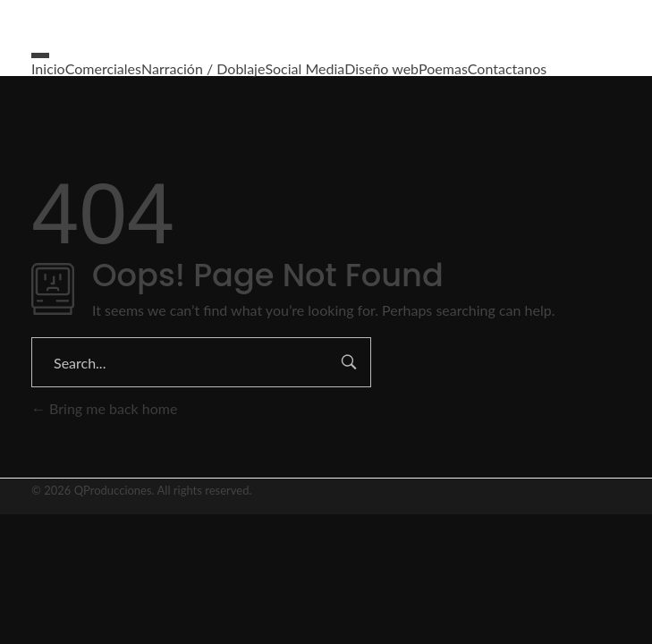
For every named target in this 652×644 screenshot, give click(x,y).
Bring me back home (104, 408)
